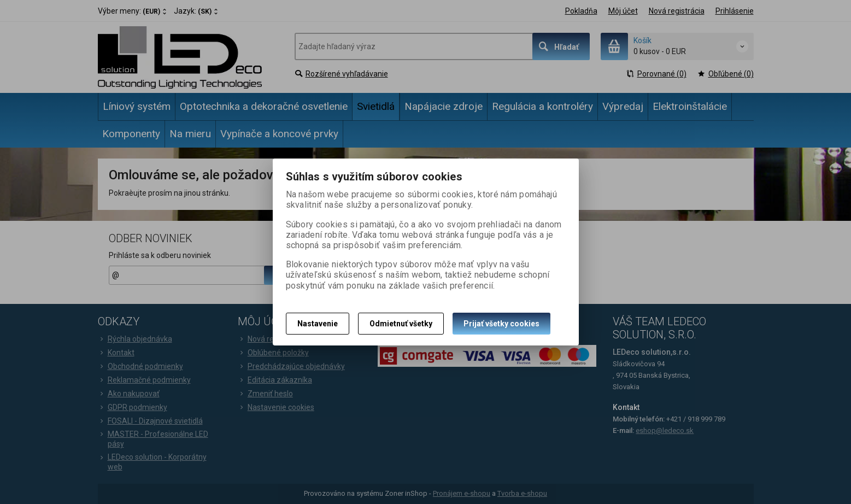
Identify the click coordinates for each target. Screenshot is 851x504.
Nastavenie (318, 324)
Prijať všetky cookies (501, 324)
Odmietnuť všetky (401, 324)
